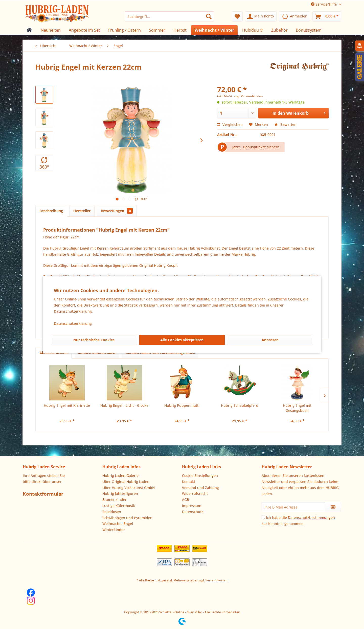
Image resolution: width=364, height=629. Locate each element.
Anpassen (270, 340)
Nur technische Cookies (94, 340)
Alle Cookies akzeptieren (182, 340)
